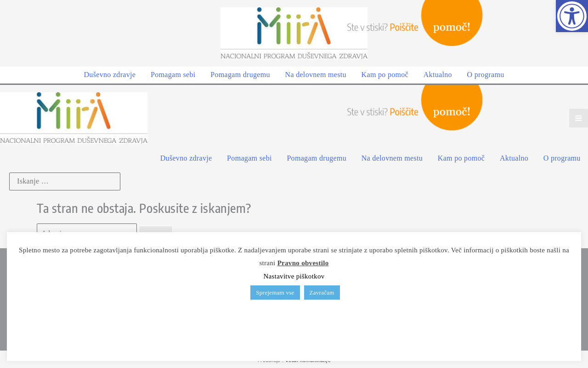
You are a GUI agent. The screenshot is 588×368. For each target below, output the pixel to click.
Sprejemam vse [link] (275, 293)
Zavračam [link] (322, 293)
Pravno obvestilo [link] (303, 263)
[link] (572, 16)
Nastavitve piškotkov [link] (294, 276)
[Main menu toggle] (579, 117)
